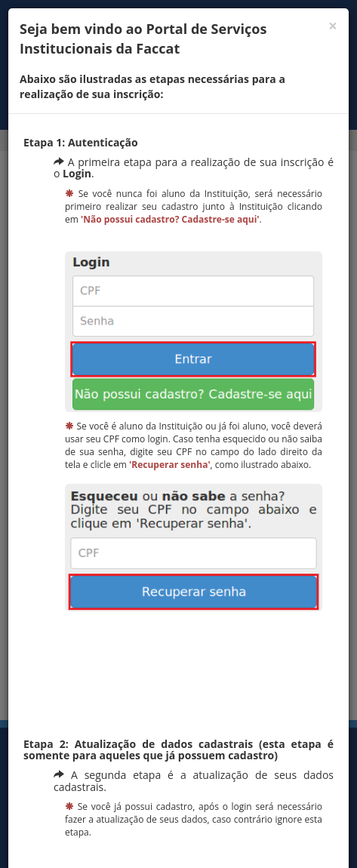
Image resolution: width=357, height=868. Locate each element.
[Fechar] (333, 26)
